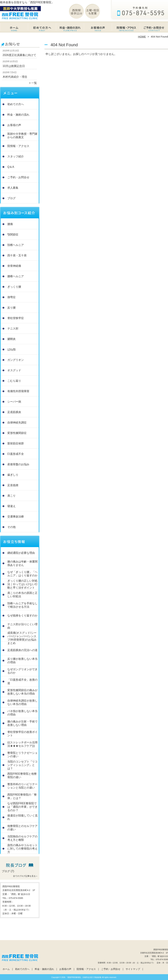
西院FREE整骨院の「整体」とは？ (22, 796)
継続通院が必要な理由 (21, 553)
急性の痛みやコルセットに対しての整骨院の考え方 (22, 849)
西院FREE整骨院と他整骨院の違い (22, 775)
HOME (142, 37)
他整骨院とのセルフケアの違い (22, 828)
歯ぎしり (13, 475)
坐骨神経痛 (14, 266)
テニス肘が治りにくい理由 (22, 626)
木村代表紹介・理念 (15, 77)
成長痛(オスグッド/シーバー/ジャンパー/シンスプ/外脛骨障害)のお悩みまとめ (22, 638)
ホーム (14, 28)
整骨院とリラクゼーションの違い (22, 755)
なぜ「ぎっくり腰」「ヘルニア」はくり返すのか (22, 574)
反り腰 (11, 308)
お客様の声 (98, 28)
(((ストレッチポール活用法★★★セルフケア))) (22, 744)
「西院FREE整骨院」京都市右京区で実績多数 (84, 977)
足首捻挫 (13, 485)
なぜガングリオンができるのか (22, 671)
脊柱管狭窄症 (16, 318)
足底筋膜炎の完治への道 (22, 650)
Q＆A (11, 167)
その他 (11, 527)
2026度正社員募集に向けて (19, 55)
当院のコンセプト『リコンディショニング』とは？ (22, 765)
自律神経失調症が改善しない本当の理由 (22, 702)
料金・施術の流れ (70, 28)
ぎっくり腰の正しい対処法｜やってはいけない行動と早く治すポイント (22, 584)
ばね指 (11, 349)
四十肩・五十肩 (17, 255)
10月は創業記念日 (14, 66)
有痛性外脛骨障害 (18, 391)
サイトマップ (133, 969)
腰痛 (10, 224)
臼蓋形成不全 (16, 454)
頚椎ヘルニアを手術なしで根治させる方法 (22, 605)
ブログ (11, 198)
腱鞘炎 (11, 339)
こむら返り (14, 381)
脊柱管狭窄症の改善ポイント (22, 734)
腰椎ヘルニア (16, 276)
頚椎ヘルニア (16, 245)
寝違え (11, 506)
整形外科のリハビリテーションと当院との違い (22, 786)
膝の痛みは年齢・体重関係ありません (22, 563)
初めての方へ (42, 28)
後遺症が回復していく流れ (22, 817)
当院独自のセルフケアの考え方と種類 (22, 838)
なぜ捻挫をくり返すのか (22, 616)
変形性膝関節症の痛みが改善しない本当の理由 (22, 692)
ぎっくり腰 (14, 287)
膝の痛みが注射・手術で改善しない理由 (22, 723)
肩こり (11, 496)
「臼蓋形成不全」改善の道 (22, 681)
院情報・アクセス (126, 28)
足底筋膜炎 (14, 412)
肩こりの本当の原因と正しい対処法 (22, 595)
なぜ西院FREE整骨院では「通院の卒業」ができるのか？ (22, 807)
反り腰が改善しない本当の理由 (22, 661)
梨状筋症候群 (16, 443)
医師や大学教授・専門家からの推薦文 (22, 136)
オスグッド (14, 370)
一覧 (34, 83)
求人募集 (13, 188)
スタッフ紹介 (16, 156)
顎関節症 (13, 235)
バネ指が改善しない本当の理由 (22, 713)
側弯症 (11, 297)
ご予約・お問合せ (154, 28)
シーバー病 (14, 402)
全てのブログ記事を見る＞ (25, 876)
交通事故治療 (16, 517)
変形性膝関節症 (17, 433)
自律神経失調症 (17, 423)
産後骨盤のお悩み (18, 464)
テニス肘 (13, 329)
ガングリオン (16, 360)
